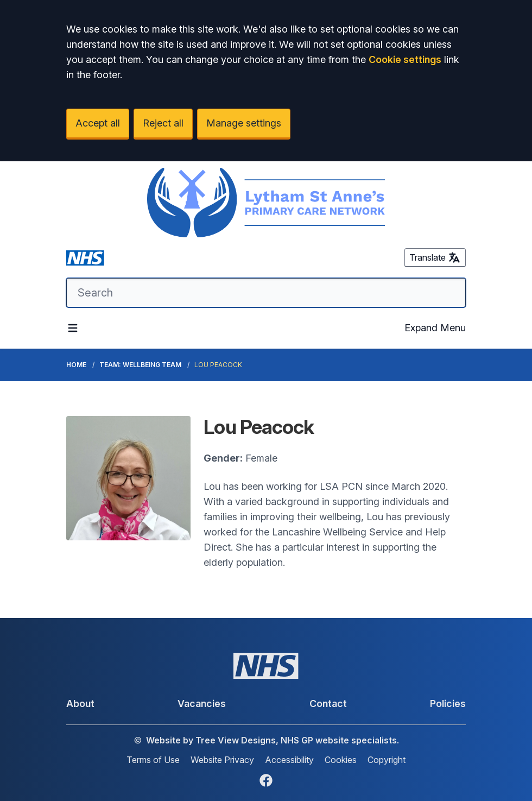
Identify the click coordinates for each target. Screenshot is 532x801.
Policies (448, 704)
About (80, 704)
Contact (328, 704)
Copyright (387, 760)
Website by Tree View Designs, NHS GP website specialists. (273, 740)
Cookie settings (405, 59)
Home (76, 365)
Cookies (341, 760)
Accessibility (289, 760)
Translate (435, 257)
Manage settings (244, 123)
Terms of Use (153, 760)
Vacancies (202, 704)
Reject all (163, 123)
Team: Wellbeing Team (140, 365)
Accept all (98, 123)
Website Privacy (222, 760)
